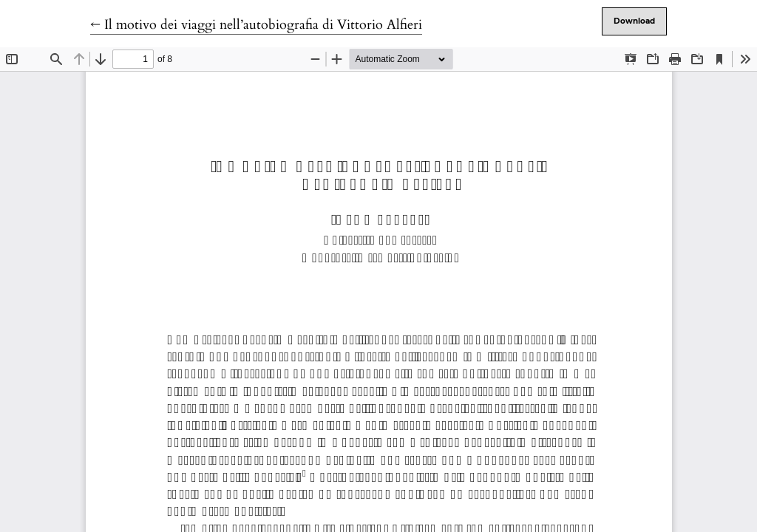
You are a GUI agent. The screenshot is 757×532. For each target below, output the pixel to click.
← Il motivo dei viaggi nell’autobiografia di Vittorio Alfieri (256, 25)
